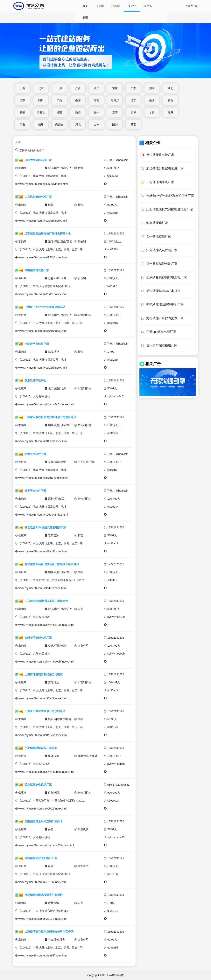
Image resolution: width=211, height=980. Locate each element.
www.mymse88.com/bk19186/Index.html (43, 882)
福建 (41, 124)
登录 (188, 6)
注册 (195, 6)
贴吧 (85, 17)
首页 (85, 6)
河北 (78, 124)
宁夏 (22, 124)
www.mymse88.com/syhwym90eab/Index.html (46, 662)
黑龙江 (115, 100)
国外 (115, 124)
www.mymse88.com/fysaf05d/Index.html (43, 221)
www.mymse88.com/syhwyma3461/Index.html (46, 404)
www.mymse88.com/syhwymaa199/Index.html (46, 625)
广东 (133, 88)
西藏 (133, 112)
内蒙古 (59, 124)
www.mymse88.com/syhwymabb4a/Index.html (46, 772)
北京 (41, 88)
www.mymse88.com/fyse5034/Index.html (43, 515)
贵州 (96, 112)
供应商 (100, 6)
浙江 (96, 88)
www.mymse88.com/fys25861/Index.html (43, 184)
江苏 (22, 100)
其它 (133, 124)
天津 (59, 88)
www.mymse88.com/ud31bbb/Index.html (43, 441)
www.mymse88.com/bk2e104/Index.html (43, 919)
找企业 (132, 6)
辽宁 (133, 100)
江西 (78, 88)
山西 (152, 100)
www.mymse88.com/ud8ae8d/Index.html (43, 956)
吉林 (96, 124)
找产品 (148, 6)
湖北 (170, 88)
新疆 (78, 112)
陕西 (170, 100)
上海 (22, 88)
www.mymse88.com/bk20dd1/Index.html (43, 294)
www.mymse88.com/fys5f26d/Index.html (43, 368)
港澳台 (41, 112)
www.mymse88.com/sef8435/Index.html (42, 588)
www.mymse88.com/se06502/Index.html (43, 809)
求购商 (116, 6)
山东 (78, 100)
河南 (96, 100)
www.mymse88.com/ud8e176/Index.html (43, 735)
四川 (41, 100)
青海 (170, 112)
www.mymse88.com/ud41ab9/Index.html (43, 551)
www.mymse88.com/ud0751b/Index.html (43, 257)
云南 (115, 112)
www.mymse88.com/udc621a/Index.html (43, 331)
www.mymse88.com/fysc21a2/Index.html (43, 478)
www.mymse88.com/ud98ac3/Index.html (43, 698)
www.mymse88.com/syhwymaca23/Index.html (46, 845)
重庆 (115, 88)
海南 (59, 112)
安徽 (22, 112)
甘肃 (152, 112)
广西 (59, 100)
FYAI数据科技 (115, 975)
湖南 (152, 88)
